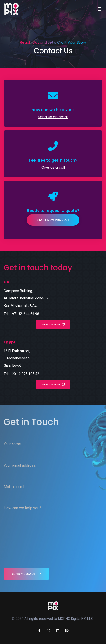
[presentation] (40, 550)
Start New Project (53, 220)
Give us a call (53, 167)
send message (26, 574)
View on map (53, 324)
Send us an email (53, 117)
